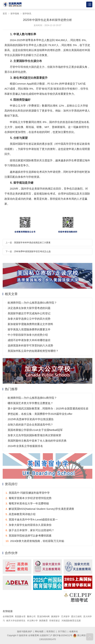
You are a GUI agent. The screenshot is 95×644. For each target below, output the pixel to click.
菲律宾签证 (55, 621)
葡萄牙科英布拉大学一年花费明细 (27, 503)
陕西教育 (43, 621)
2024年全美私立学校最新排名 (25, 446)
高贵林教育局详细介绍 (20, 514)
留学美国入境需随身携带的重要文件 (29, 329)
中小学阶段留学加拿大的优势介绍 (28, 335)
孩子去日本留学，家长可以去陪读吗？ (30, 530)
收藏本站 (74, 632)
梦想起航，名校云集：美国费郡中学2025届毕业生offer (40, 414)
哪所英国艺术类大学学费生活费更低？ (30, 403)
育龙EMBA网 (43, 617)
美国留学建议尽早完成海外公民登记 (29, 313)
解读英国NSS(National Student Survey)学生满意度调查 (40, 509)
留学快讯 (27, 14)
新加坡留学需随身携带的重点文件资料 (30, 324)
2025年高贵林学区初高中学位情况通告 (31, 419)
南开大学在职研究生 (16, 621)
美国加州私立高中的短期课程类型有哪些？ (33, 351)
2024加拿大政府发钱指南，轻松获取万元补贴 (35, 541)
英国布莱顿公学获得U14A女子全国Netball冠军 (35, 430)
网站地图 (39, 632)
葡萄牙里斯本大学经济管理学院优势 (29, 498)
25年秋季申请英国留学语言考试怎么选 (32, 251)
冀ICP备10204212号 (63, 635)
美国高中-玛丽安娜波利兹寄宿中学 (28, 493)
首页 (5, 14)
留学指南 (15, 14)
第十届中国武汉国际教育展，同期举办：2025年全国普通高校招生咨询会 (48, 409)
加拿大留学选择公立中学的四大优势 (29, 319)
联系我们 (51, 632)
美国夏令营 (20, 617)
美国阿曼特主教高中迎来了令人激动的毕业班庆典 (37, 441)
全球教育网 (8, 617)
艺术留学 (65, 617)
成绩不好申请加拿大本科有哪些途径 (29, 340)
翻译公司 (31, 617)
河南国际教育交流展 (71, 621)
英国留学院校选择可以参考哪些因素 (29, 536)
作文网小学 (32, 621)
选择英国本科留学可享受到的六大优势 (30, 345)
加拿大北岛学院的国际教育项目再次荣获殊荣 (34, 435)
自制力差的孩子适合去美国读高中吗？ (30, 425)
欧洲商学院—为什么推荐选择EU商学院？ (32, 303)
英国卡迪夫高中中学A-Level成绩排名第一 (32, 520)
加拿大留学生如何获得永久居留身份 (29, 525)
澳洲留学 (55, 617)
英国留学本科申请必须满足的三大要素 (32, 243)
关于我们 (62, 632)
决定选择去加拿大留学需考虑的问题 (29, 308)
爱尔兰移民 (76, 617)
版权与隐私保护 (25, 632)
